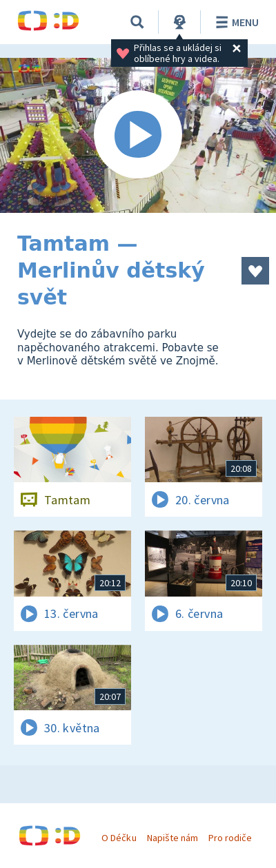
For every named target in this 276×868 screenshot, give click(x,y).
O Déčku (119, 838)
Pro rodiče (230, 838)
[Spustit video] (138, 135)
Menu (235, 22)
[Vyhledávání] (137, 22)
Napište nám (172, 838)
